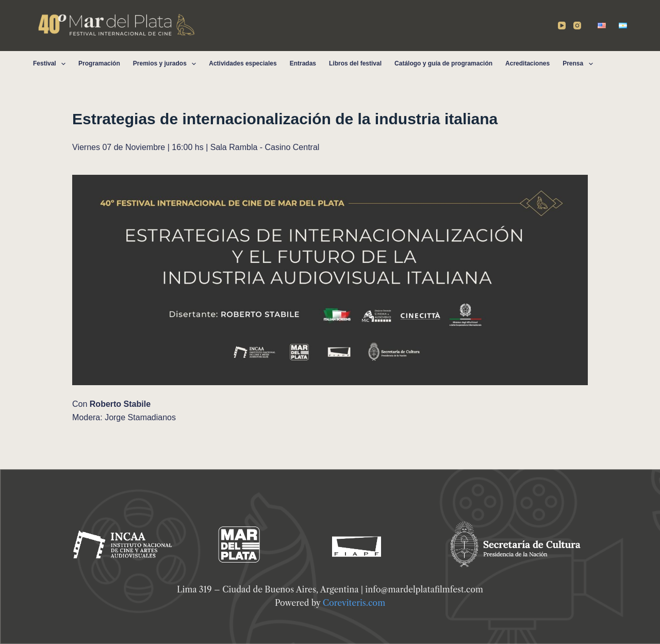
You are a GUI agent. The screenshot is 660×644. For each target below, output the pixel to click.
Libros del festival (355, 63)
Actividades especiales (243, 63)
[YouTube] (562, 26)
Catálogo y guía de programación (443, 63)
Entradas (303, 63)
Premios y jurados (167, 64)
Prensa (580, 64)
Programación (99, 63)
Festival (51, 64)
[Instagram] (577, 26)
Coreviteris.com (354, 603)
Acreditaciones (527, 63)
